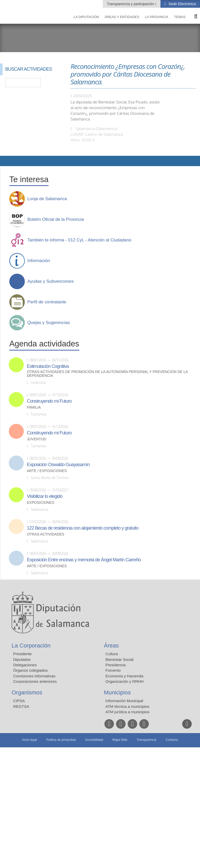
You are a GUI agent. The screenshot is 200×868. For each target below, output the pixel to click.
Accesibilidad (94, 740)
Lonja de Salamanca (47, 199)
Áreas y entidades (122, 17)
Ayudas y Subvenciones (51, 281)
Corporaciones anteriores (35, 681)
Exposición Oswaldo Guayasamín (58, 465)
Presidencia (116, 665)
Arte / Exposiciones (47, 471)
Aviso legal (29, 740)
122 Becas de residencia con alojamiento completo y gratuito (83, 528)
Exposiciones (41, 503)
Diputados (22, 659)
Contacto (172, 740)
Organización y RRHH (125, 681)
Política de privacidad (61, 740)
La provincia (157, 17)
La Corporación (31, 646)
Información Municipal (124, 701)
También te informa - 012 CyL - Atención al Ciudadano (79, 240)
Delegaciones (25, 665)
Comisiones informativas (34, 676)
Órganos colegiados (30, 670)
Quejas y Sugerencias (49, 323)
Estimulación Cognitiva (48, 366)
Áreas (111, 646)
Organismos (27, 692)
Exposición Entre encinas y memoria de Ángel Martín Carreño (84, 560)
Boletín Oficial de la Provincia (56, 220)
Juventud (37, 439)
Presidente (22, 654)
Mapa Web (120, 740)
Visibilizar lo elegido (45, 496)
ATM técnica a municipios (127, 706)
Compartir (6, 161)
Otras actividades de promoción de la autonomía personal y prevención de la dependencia (107, 374)
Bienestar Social (119, 659)
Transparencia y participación (131, 4)
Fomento (113, 670)
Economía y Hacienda (124, 676)
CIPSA (19, 701)
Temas (180, 17)
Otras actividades (46, 534)
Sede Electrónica (182, 4)
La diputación (86, 17)
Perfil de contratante (47, 302)
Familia (34, 407)
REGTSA (21, 706)
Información (39, 261)
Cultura (112, 654)
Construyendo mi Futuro (49, 401)
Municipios (117, 692)
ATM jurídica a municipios (128, 712)
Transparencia (147, 740)
